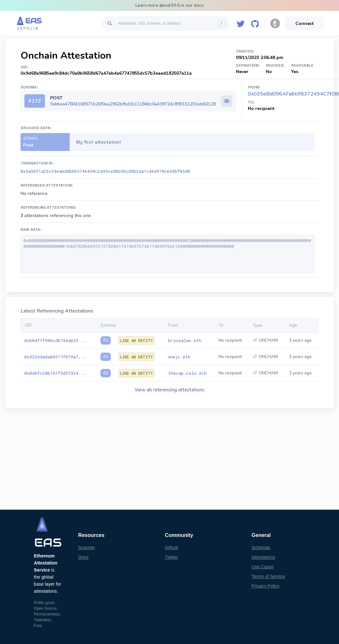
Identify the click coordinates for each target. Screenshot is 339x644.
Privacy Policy (266, 586)
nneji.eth (179, 357)
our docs (195, 5)
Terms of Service (268, 576)
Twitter (172, 557)
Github (172, 548)
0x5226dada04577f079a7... (55, 357)
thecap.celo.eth (187, 373)
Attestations (263, 557)
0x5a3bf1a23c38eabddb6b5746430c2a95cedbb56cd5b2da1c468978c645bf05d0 (105, 171)
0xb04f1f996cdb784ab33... (55, 340)
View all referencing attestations (169, 390)
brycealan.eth (185, 340)
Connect (304, 24)
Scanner (87, 548)
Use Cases (263, 567)
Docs (83, 557)
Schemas (261, 548)
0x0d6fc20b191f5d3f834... (55, 373)
